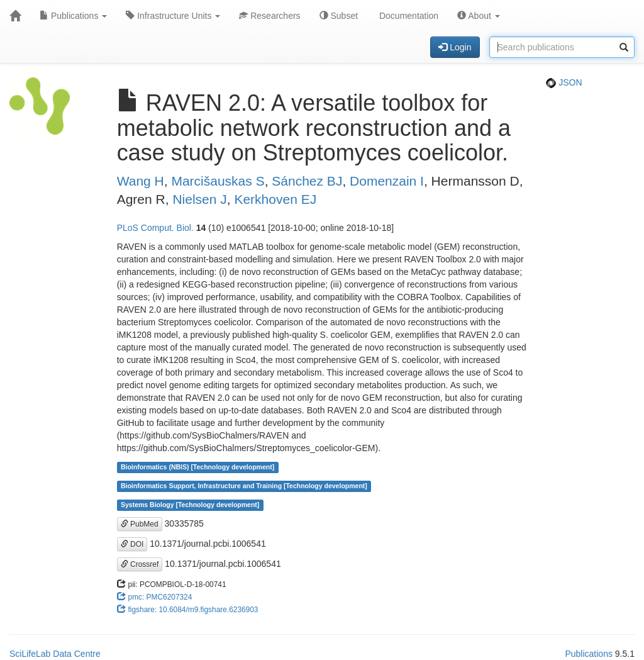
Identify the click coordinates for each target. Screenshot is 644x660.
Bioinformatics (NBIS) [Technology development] (197, 467)
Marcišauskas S (218, 181)
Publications (73, 16)
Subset (339, 16)
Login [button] (455, 47)
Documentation (408, 16)
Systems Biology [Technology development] (190, 505)
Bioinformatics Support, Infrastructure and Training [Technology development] (244, 486)
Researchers (269, 16)
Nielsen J (199, 199)
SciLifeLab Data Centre (55, 654)
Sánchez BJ (307, 181)
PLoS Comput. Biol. (155, 228)
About (479, 16)
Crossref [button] (140, 564)
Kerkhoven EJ (275, 199)
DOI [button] (132, 544)
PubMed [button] (140, 524)
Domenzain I (387, 181)
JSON (564, 82)
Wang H (141, 181)
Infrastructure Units (173, 16)
